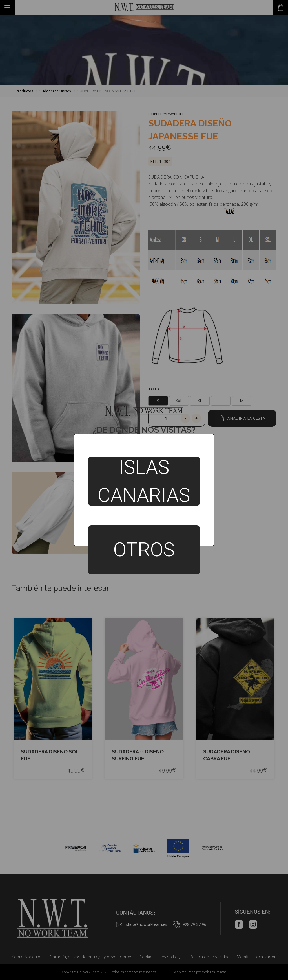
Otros (144, 550)
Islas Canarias (144, 481)
